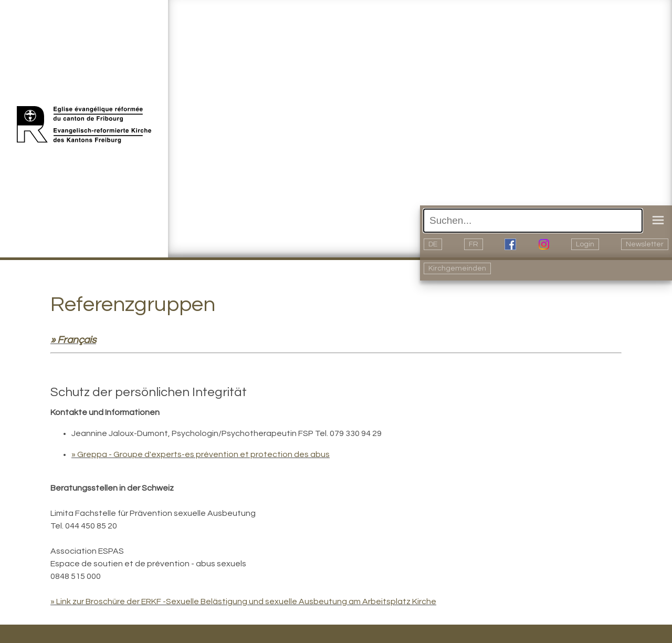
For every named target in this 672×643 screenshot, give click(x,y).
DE (433, 244)
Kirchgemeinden (457, 268)
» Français (73, 340)
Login (585, 244)
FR (474, 244)
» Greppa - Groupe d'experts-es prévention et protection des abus (201, 454)
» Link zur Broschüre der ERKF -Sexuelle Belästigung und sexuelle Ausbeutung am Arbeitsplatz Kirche (243, 601)
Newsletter (645, 244)
